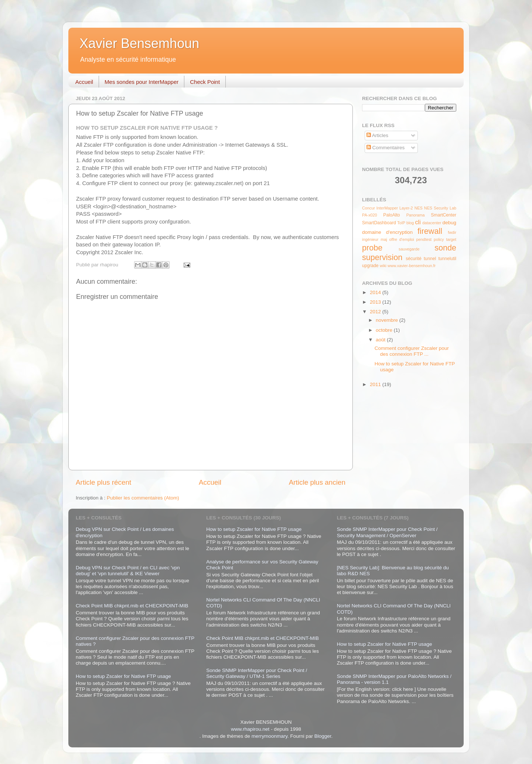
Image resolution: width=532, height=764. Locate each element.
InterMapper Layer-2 (395, 208)
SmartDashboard (379, 223)
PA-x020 (370, 215)
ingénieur (370, 239)
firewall (430, 231)
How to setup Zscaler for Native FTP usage (123, 676)
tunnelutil (447, 259)
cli (418, 222)
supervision (382, 257)
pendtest (424, 239)
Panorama (416, 215)
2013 (376, 302)
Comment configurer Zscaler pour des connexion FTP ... (412, 351)
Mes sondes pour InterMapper (141, 82)
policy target (445, 239)
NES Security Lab (440, 208)
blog (410, 223)
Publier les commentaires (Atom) (143, 498)
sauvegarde (409, 249)
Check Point (205, 82)
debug (449, 223)
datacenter (432, 223)
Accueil (84, 82)
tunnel (430, 259)
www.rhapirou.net (250, 729)
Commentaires (386, 148)
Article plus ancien (317, 482)
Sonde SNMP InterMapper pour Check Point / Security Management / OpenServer (387, 532)
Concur (369, 208)
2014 (376, 292)
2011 (376, 384)
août (381, 340)
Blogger (323, 736)
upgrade (370, 266)
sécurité (414, 259)
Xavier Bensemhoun (139, 43)
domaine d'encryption (387, 232)
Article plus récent (103, 482)
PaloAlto (391, 215)
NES (419, 208)
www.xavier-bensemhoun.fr (412, 266)
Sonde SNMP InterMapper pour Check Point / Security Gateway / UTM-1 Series (257, 673)
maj (384, 239)
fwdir (452, 232)
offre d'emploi (402, 239)
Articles (377, 135)
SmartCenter (444, 215)
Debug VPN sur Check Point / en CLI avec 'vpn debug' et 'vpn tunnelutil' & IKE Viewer (128, 571)
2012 (376, 312)
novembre (388, 320)
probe (372, 248)
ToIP (401, 223)
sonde (445, 248)
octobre (385, 330)
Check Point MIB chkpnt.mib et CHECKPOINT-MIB (132, 606)
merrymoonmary (270, 736)
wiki (383, 266)
